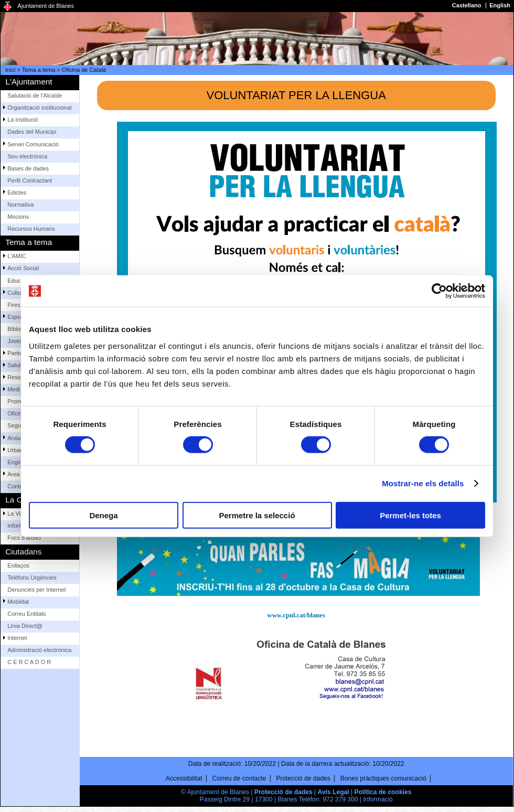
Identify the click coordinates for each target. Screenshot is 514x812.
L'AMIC (17, 256)
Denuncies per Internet (36, 590)
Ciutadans (23, 552)
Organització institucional (39, 108)
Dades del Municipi (32, 132)
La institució (23, 120)
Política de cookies (383, 792)
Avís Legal (334, 792)
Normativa (20, 205)
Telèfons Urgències (32, 578)
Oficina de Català (84, 70)
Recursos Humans (31, 229)
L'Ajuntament (29, 82)
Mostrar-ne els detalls (423, 483)
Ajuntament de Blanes (46, 6)
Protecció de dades (303, 778)
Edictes (17, 193)
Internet (17, 638)
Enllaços (18, 565)
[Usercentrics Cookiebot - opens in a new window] (439, 291)
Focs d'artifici (24, 538)
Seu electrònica (27, 156)
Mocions (18, 217)
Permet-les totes (410, 515)
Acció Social (23, 268)
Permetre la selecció (257, 515)
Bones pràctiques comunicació (383, 778)
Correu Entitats (26, 614)
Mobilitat (18, 602)
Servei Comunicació (33, 144)
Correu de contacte (239, 778)
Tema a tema (39, 70)
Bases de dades (28, 168)
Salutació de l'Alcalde (35, 95)
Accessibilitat (184, 778)
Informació (378, 799)
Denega (103, 515)
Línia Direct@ (25, 626)
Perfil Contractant (30, 180)
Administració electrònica (39, 650)
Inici (10, 70)
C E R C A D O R (29, 662)
